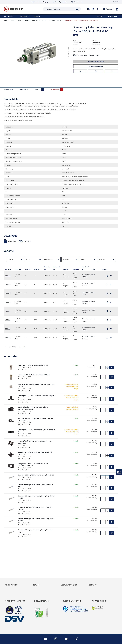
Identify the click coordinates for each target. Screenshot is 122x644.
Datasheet (12, 241)
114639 (8, 302)
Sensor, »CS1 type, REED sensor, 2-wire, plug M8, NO (36, 475)
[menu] (46, 16)
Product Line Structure (14, 568)
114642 (8, 329)
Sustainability (10, 562)
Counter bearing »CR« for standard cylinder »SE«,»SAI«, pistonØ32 (33, 408)
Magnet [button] (83, 259)
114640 (8, 311)
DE (114, 2)
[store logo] (23, 9)
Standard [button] (102, 259)
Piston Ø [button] (10, 259)
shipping (95, 367)
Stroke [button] (28, 259)
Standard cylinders (56, 21)
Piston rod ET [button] (48, 259)
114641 (8, 320)
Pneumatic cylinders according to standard (36, 21)
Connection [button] (66, 259)
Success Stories (113, 16)
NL (119, 2)
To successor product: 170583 (96, 61)
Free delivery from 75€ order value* (88, 55)
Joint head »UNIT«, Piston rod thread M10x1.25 (34, 375)
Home (5, 21)
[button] (110, 9)
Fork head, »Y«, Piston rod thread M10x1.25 (33, 365)
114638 (8, 293)
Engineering (24, 16)
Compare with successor (96, 66)
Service (100, 16)
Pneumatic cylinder (16, 21)
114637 (8, 285)
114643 (8, 338)
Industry (37, 16)
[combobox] (60, 9)
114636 (8, 276)
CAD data (27, 241)
